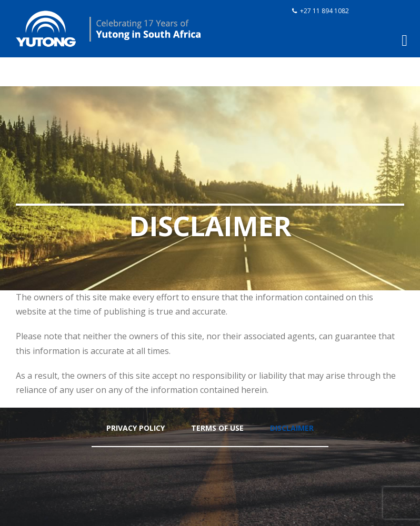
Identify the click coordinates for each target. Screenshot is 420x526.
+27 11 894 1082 (324, 11)
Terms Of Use (217, 428)
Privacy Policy (136, 428)
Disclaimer (292, 428)
